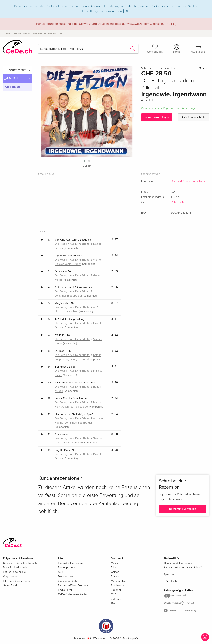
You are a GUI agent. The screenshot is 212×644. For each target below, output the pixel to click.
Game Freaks (11, 585)
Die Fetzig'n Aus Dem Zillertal (72, 244)
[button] (84, 161)
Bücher (115, 577)
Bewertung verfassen (183, 509)
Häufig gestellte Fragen (178, 563)
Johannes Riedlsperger (68, 296)
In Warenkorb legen (157, 117)
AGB (61, 572)
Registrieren (65, 590)
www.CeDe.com (138, 24)
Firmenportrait (66, 567)
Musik (14, 78)
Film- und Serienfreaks (17, 581)
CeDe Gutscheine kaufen (73, 594)
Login (177, 49)
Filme (114, 567)
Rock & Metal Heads (15, 567)
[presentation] (132, 115)
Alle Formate (13, 87)
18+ (113, 603)
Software (116, 599)
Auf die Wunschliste (194, 117)
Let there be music (14, 572)
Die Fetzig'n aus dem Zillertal (188, 181)
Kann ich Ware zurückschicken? (183, 567)
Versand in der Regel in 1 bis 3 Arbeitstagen (171, 108)
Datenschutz (65, 577)
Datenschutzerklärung (105, 6)
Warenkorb (198, 49)
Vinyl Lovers (10, 577)
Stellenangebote (68, 581)
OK (127, 11)
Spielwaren (117, 585)
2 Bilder (87, 166)
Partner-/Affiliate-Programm (74, 585)
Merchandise (119, 581)
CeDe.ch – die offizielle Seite (20, 563)
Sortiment (17, 70)
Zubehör (116, 590)
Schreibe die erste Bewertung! (159, 68)
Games (115, 572)
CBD (114, 594)
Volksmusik (178, 202)
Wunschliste (155, 49)
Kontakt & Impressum (71, 563)
